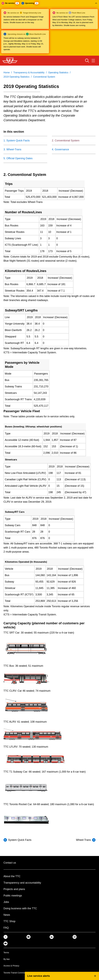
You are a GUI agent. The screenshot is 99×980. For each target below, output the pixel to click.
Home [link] (7, 73)
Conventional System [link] (44, 77)
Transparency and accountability (22, 883)
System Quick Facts (20, 840)
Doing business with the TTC (20, 908)
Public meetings (13, 896)
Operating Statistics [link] (58, 73)
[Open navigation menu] (93, 61)
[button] (49, 28)
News (7, 915)
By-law (7, 959)
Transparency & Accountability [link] (29, 73)
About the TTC (12, 876)
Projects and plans (14, 889)
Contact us (10, 863)
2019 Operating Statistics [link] (16, 77)
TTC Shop (9, 921)
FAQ (6, 928)
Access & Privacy (11, 966)
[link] (6, 937)
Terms (6, 953)
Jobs (6, 902)
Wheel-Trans (83, 840)
